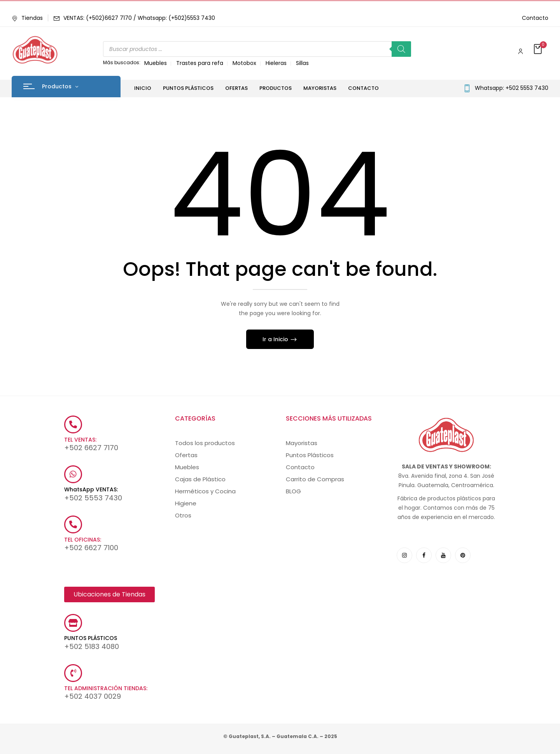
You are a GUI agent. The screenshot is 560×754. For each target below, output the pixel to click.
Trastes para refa (200, 63)
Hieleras (276, 63)
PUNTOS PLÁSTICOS (91, 638)
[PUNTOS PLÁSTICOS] (73, 623)
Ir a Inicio (276, 339)
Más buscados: (122, 62)
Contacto (535, 18)
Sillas (302, 63)
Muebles (156, 63)
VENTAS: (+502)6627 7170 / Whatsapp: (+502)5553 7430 (139, 18)
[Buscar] (401, 49)
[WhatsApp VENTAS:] (73, 474)
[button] (539, 50)
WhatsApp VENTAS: (91, 489)
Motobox (244, 63)
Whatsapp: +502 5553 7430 (512, 88)
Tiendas (27, 18)
